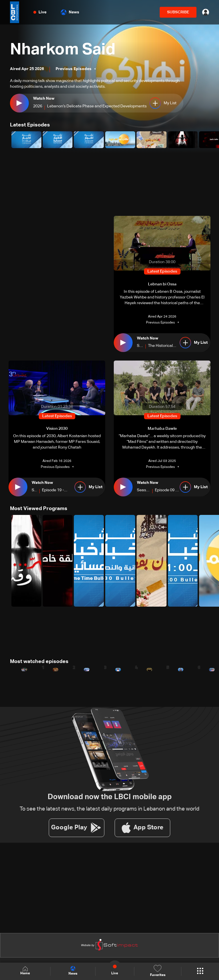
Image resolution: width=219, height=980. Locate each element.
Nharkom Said (63, 50)
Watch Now (44, 99)
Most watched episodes (39, 662)
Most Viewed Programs (39, 509)
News (70, 12)
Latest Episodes (30, 125)
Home (25, 971)
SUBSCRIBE (178, 12)
